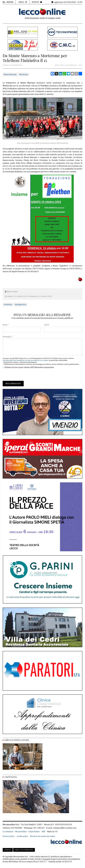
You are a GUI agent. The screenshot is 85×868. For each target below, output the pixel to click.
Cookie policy (22, 836)
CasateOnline (34, 832)
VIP (56, 832)
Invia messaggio (13, 384)
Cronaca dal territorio (13, 65)
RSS (43, 832)
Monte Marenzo (10, 74)
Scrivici (8, 850)
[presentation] (19, 375)
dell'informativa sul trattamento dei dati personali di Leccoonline (25, 360)
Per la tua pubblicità (24, 850)
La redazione (8, 832)
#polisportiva (20, 305)
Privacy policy (9, 836)
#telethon (8, 305)
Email (47, 325)
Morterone (24, 74)
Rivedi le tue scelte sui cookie (43, 836)
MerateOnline (21, 832)
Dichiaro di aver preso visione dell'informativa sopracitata (29, 367)
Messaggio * (8, 337)
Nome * (6, 325)
